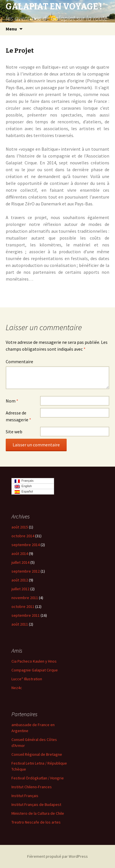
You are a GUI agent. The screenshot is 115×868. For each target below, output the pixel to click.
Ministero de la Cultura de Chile (38, 813)
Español (24, 492)
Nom (12, 401)
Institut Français (25, 796)
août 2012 (20, 580)
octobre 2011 (23, 606)
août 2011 (20, 624)
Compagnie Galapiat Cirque (35, 670)
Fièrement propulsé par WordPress (57, 856)
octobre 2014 (23, 536)
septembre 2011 (26, 615)
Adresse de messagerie (18, 416)
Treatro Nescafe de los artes (36, 822)
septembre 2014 (26, 545)
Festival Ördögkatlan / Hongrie (38, 778)
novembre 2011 (25, 598)
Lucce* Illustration (27, 679)
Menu (11, 29)
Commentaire (19, 362)
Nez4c (17, 688)
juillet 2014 (20, 562)
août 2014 (20, 554)
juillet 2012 (20, 589)
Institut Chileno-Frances (32, 787)
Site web (14, 432)
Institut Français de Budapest (36, 804)
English (23, 486)
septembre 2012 (26, 571)
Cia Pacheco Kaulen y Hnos (34, 661)
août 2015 (20, 527)
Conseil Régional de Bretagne (37, 754)
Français (24, 481)
